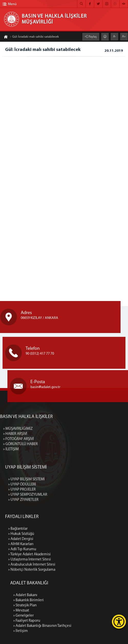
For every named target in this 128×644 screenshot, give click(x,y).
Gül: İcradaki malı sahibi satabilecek (34, 38)
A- (115, 36)
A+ (124, 36)
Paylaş (92, 36)
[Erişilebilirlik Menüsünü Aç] (119, 622)
